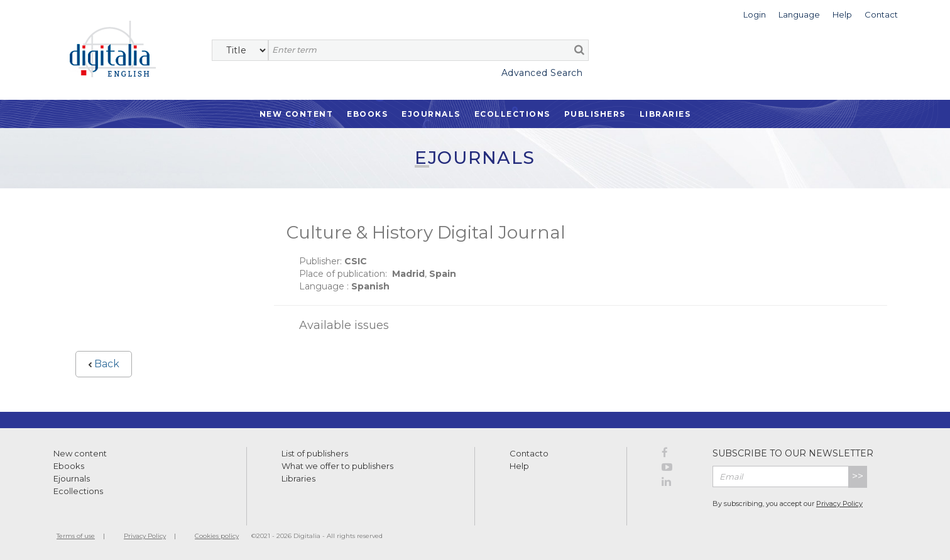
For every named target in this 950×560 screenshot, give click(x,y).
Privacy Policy (839, 503)
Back (104, 364)
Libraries (665, 114)
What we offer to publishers (337, 466)
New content (80, 453)
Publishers (595, 114)
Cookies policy (217, 536)
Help (519, 466)
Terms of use (76, 536)
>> (858, 476)
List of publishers (315, 453)
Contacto (529, 453)
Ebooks (367, 114)
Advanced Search (542, 73)
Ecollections (512, 114)
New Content (297, 114)
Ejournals (431, 114)
